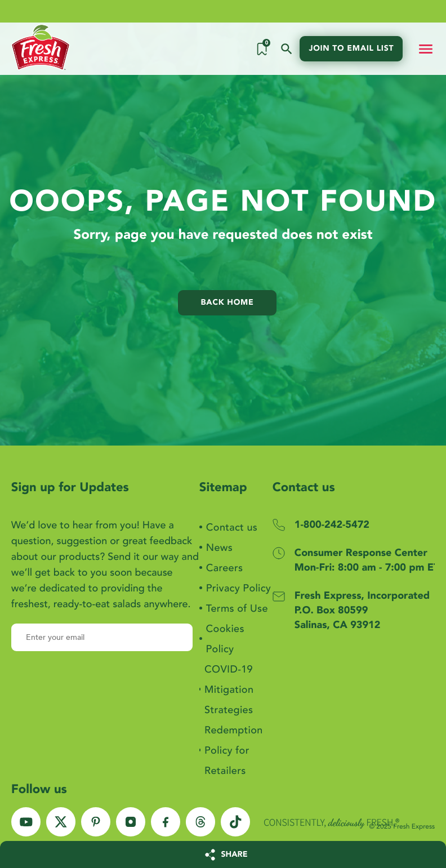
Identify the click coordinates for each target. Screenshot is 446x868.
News (219, 548)
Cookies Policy (225, 639)
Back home (228, 303)
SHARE (235, 855)
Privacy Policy (238, 588)
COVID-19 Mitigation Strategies (229, 690)
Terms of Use (237, 609)
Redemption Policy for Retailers (234, 751)
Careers (225, 568)
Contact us (232, 528)
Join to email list (351, 49)
